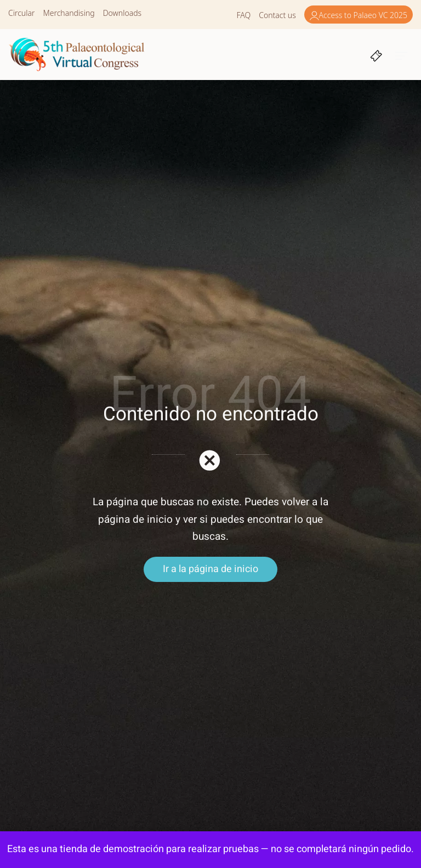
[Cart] (376, 55)
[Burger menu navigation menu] (402, 55)
